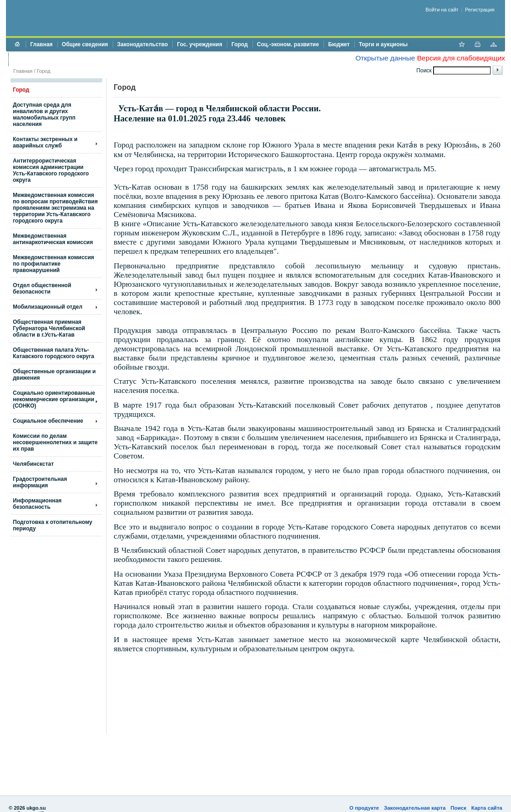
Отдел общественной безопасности (42, 289)
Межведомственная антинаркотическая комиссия (53, 239)
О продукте (364, 808)
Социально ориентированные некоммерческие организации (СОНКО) (54, 399)
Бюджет (339, 44)
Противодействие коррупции (52, 59)
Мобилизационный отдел (48, 307)
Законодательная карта (415, 808)
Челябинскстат (33, 464)
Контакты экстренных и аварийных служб (45, 142)
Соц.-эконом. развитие (288, 44)
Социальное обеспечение (48, 421)
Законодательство (143, 44)
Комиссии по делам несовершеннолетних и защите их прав (55, 442)
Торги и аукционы (383, 44)
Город (240, 44)
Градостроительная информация (40, 482)
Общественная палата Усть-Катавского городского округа (53, 353)
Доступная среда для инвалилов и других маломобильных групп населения (44, 114)
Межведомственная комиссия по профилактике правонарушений (53, 264)
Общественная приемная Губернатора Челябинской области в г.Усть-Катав (49, 328)
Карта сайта (487, 808)
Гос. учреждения (200, 44)
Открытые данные (385, 58)
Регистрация (480, 10)
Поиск (459, 808)
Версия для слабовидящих (461, 58)
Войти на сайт (442, 10)
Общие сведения (85, 44)
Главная (41, 44)
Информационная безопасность (37, 504)
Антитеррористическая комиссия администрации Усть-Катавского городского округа (51, 170)
